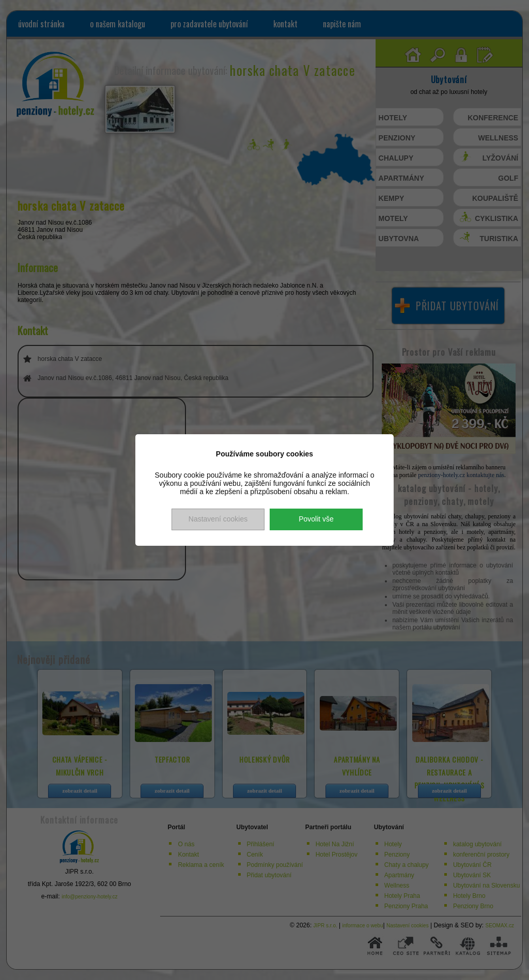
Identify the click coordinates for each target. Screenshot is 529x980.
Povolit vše (316, 519)
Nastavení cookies (218, 519)
